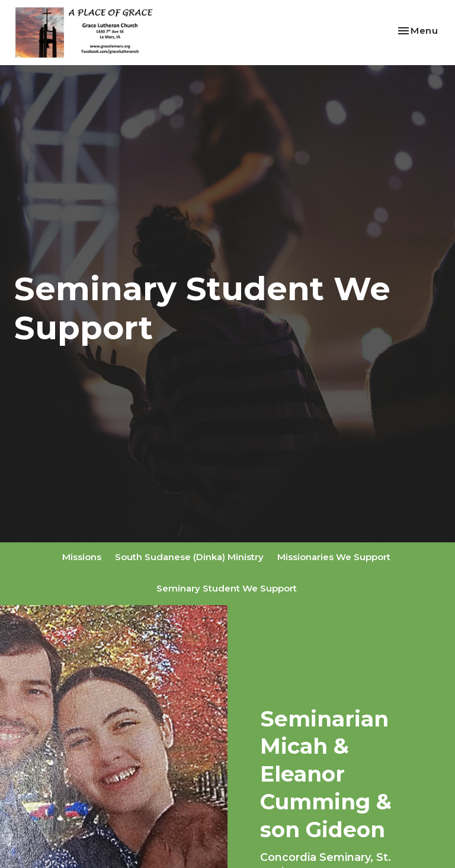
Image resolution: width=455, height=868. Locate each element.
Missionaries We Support (334, 557)
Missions (82, 557)
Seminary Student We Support (227, 588)
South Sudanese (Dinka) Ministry (189, 557)
